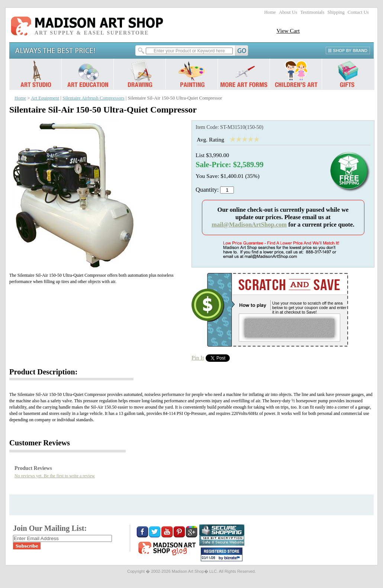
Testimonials (312, 12)
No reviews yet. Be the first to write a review (55, 476)
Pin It (198, 358)
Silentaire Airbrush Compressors (93, 98)
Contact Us (358, 12)
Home (270, 12)
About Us (288, 12)
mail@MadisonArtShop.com (249, 225)
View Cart (288, 31)
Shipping (336, 12)
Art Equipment (45, 98)
